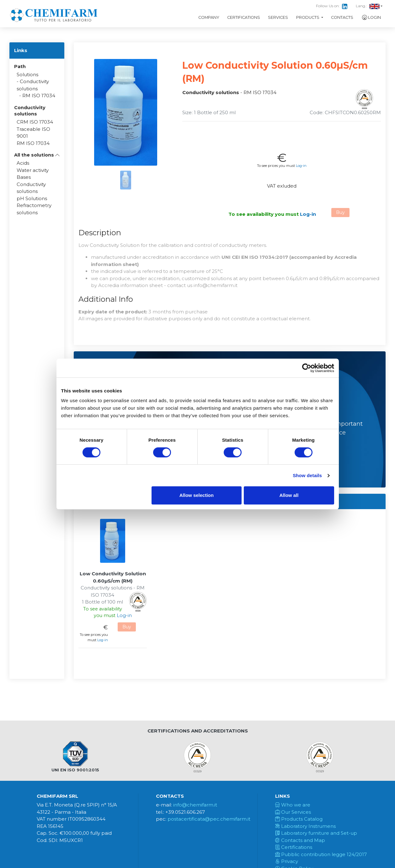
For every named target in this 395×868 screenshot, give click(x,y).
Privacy (287, 861)
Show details (307, 475)
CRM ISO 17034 (35, 122)
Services (278, 17)
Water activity (33, 170)
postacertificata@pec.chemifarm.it (209, 819)
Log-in (301, 166)
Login (371, 18)
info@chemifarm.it (195, 805)
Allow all (289, 495)
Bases (24, 177)
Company (209, 17)
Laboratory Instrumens (305, 826)
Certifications (244, 17)
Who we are (293, 805)
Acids (23, 163)
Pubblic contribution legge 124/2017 (321, 854)
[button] (37, 155)
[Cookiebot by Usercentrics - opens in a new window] (307, 368)
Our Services (293, 812)
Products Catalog (299, 819)
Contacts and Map (300, 840)
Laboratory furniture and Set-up (316, 833)
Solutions (27, 75)
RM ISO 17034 (39, 96)
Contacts (342, 17)
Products (308, 17)
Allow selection (197, 495)
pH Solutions (32, 198)
